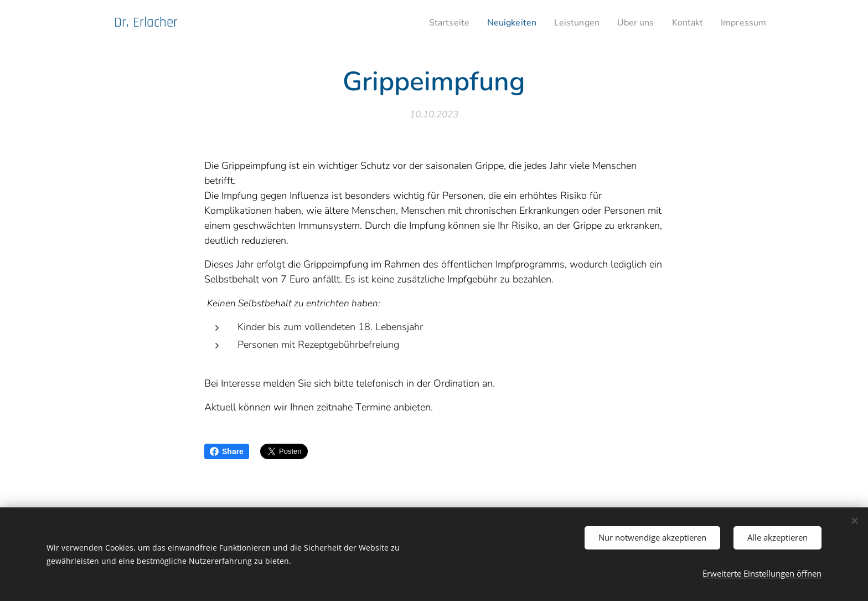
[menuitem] (433, 23)
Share (227, 451)
